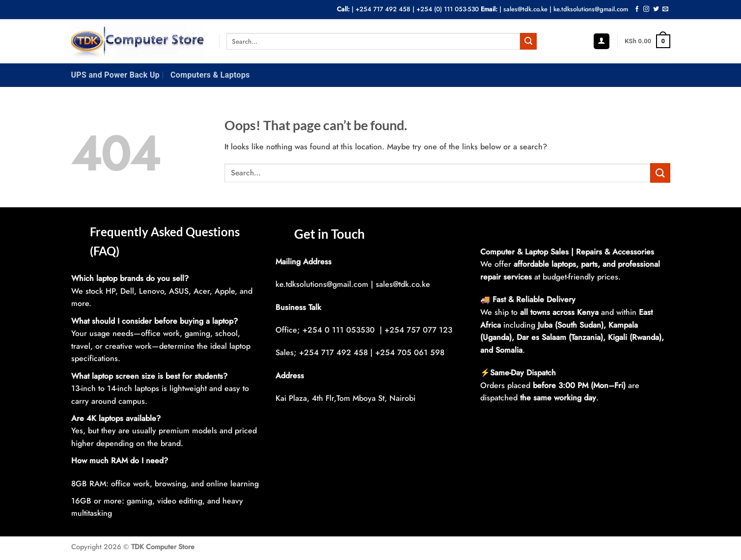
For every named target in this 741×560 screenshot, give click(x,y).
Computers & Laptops (210, 75)
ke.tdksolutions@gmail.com (591, 9)
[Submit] (528, 41)
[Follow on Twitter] (656, 9)
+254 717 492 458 (383, 9)
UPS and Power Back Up (116, 75)
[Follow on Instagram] (646, 9)
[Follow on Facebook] (637, 9)
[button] (602, 42)
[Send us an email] (665, 9)
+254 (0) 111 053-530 (448, 9)
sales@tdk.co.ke (525, 9)
